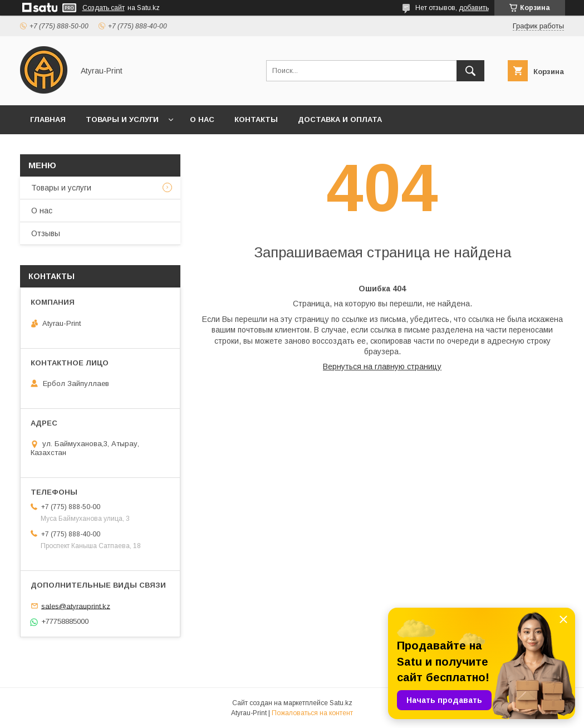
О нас (202, 119)
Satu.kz (341, 703)
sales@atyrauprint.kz (76, 606)
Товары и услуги (122, 119)
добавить (474, 8)
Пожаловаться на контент (312, 713)
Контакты (256, 119)
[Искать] (470, 71)
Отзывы (46, 233)
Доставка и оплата (340, 119)
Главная (48, 119)
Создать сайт (104, 8)
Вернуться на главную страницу (382, 367)
